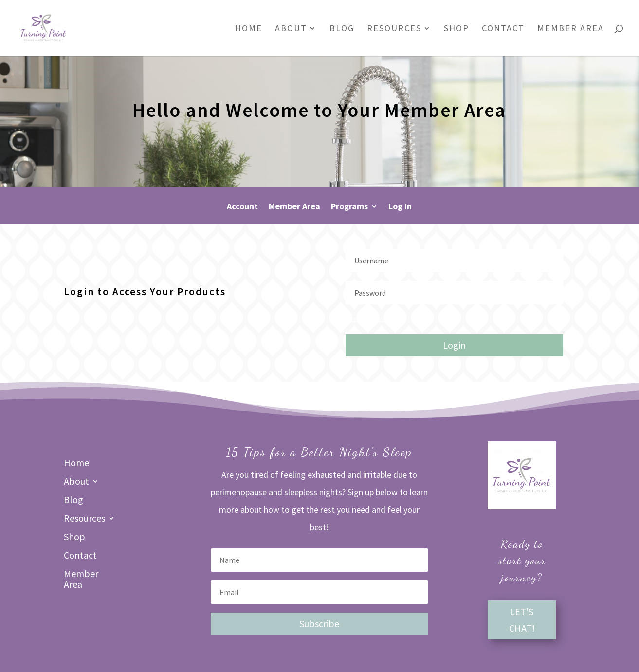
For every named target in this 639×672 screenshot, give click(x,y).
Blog (342, 29)
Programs (349, 207)
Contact (503, 29)
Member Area (571, 29)
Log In (400, 207)
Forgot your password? (373, 319)
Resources (394, 29)
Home (249, 29)
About (291, 29)
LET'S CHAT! (522, 620)
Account (242, 207)
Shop (456, 29)
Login (454, 345)
